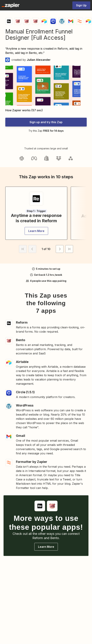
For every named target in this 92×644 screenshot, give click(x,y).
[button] (43, 86)
